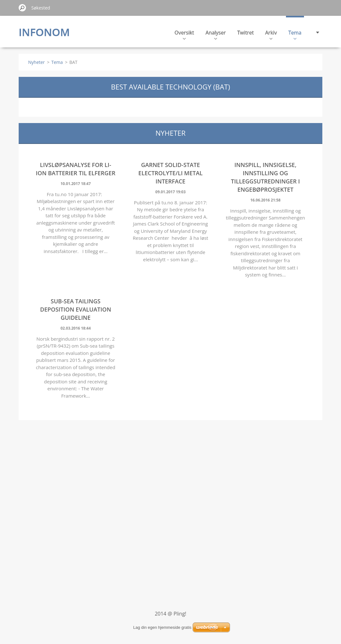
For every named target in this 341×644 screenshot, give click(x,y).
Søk (22, 8)
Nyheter (37, 62)
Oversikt (155, 34)
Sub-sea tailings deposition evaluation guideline (76, 309)
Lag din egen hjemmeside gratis (162, 627)
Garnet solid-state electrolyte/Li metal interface (170, 173)
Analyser (186, 34)
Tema (265, 34)
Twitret (216, 33)
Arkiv (241, 34)
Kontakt (292, 34)
